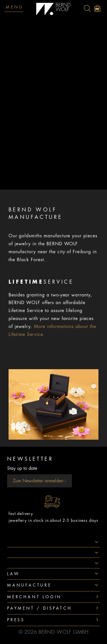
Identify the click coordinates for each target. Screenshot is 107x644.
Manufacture (29, 585)
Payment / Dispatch (39, 608)
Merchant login (34, 597)
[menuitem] (87, 8)
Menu (15, 7)
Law (13, 574)
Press (16, 620)
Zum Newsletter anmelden (40, 481)
